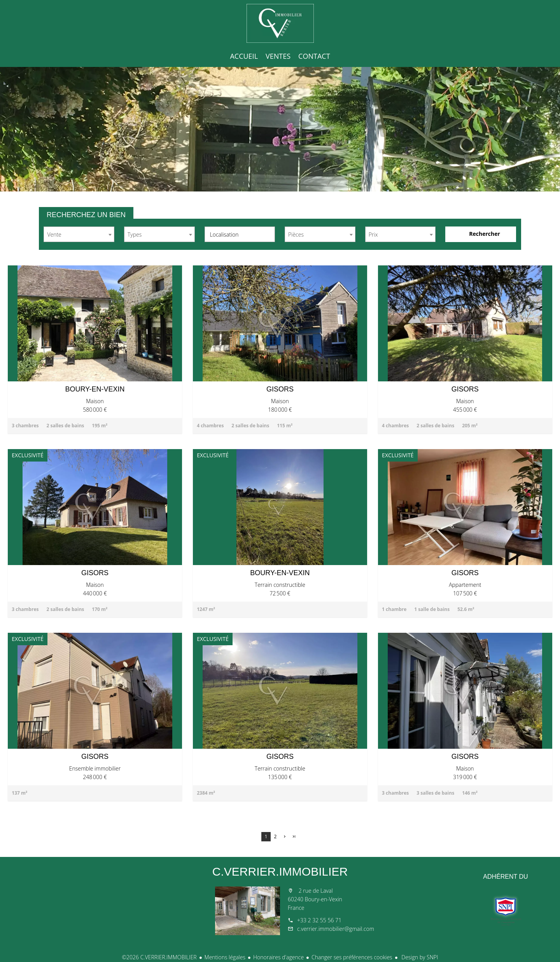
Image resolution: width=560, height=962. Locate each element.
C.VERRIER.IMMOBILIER (280, 872)
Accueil (280, 23)
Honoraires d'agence (278, 957)
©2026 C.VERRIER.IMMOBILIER (159, 957)
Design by (419, 957)
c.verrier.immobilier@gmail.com (336, 929)
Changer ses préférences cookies (352, 957)
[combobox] (79, 234)
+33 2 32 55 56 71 (319, 920)
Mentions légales (225, 957)
